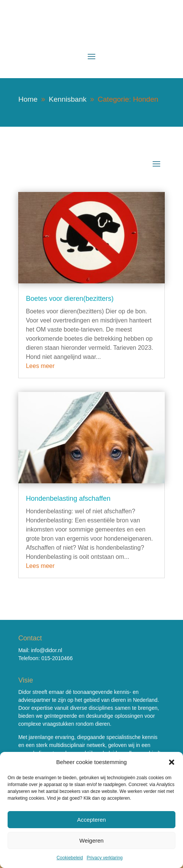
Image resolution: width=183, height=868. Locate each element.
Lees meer (40, 366)
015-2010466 (57, 658)
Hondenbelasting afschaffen (68, 498)
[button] (172, 762)
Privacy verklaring (105, 858)
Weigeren (91, 840)
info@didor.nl (47, 650)
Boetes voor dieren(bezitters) (70, 299)
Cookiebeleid (70, 858)
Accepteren (91, 820)
